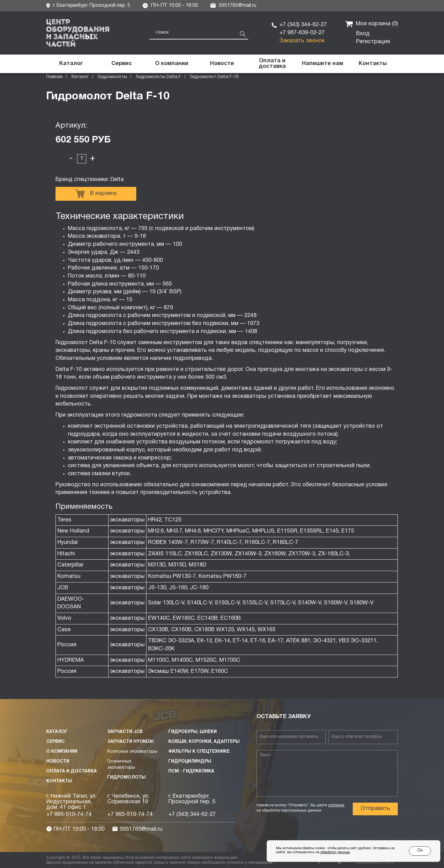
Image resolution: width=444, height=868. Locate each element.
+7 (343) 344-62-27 (303, 25)
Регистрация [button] (373, 42)
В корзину (96, 194)
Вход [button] (363, 34)
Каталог (80, 77)
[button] (322, 64)
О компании (62, 752)
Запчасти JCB (125, 732)
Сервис (55, 742)
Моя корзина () (372, 24)
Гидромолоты (112, 77)
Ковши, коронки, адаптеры (204, 742)
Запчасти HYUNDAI (130, 742)
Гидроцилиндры (190, 761)
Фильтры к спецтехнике (199, 752)
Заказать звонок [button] (302, 41)
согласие (336, 805)
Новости (58, 761)
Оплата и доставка (72, 771)
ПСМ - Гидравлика (191, 771)
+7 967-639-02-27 (302, 33)
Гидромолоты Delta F (158, 77)
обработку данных (335, 852)
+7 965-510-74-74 (69, 815)
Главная (54, 77)
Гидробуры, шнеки (193, 732)
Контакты (59, 781)
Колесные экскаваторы (132, 752)
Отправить (375, 809)
